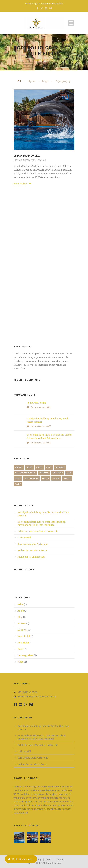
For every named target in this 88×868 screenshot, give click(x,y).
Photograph (29, 160)
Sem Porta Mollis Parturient (33, 544)
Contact (61, 860)
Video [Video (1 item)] (18, 484)
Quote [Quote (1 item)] (46, 478)
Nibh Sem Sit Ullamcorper (31, 557)
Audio (21, 611)
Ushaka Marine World (27, 156)
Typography (63, 81)
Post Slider (23, 643)
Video (21, 662)
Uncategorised (26, 655)
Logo (45, 81)
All (19, 81)
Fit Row (22, 623)
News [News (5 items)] (18, 478)
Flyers (32, 81)
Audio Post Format (36, 403)
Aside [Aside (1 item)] (29, 467)
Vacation (41, 160)
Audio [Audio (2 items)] (39, 467)
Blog (20, 617)
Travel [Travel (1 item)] (67, 478)
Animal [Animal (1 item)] (19, 467)
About (49, 860)
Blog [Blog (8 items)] (49, 467)
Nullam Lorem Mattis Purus (32, 550)
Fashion (18, 160)
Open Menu (71, 23)
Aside (20, 604)
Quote (21, 649)
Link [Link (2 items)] (69, 473)
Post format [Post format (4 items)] (31, 478)
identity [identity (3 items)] (44, 473)
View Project (22, 184)
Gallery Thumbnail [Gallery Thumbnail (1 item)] (25, 473)
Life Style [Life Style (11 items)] (58, 473)
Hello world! (24, 538)
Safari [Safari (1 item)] (56, 478)
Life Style (22, 630)
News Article (24, 636)
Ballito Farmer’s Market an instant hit (38, 531)
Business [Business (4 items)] (60, 467)
